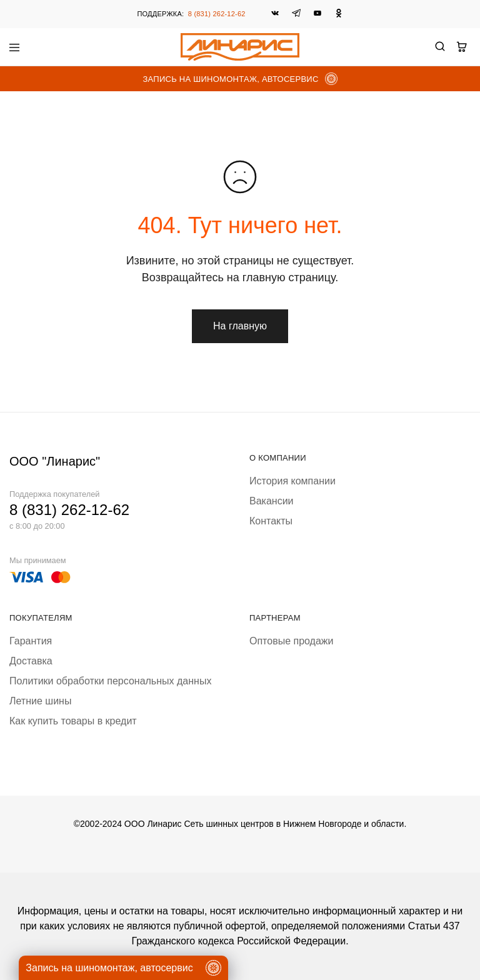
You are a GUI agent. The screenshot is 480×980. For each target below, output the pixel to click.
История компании (292, 481)
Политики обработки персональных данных (110, 681)
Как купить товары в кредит (73, 721)
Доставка (31, 661)
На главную (240, 326)
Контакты (271, 521)
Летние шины (40, 701)
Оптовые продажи (291, 641)
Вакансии (272, 501)
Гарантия (31, 641)
